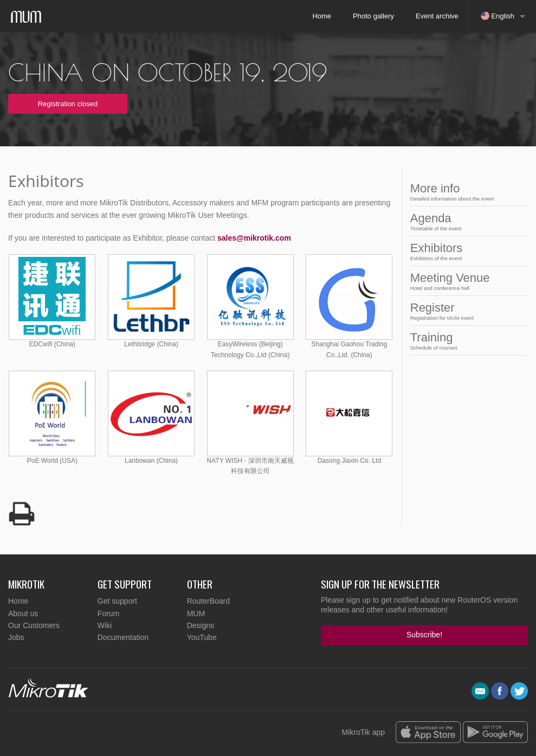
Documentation (123, 637)
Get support (117, 601)
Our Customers (34, 625)
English (498, 16)
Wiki (105, 625)
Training (466, 341)
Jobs (16, 637)
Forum (108, 613)
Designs (201, 625)
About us (23, 613)
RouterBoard (208, 601)
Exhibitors (466, 251)
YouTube (202, 637)
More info (466, 192)
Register (466, 311)
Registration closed (68, 104)
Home (322, 16)
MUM (196, 613)
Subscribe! (424, 635)
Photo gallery (373, 16)
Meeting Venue (466, 281)
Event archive (437, 16)
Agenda (466, 221)
